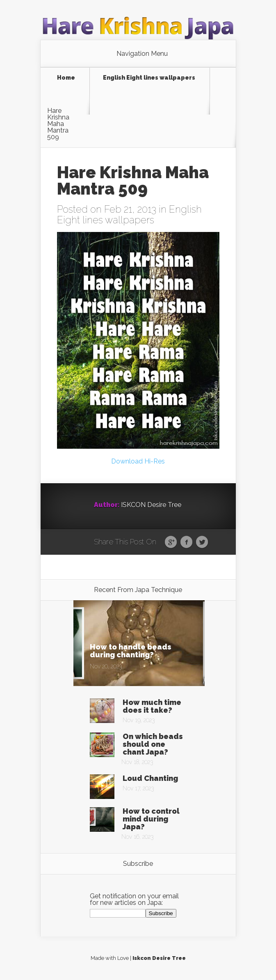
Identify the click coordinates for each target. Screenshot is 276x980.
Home (66, 78)
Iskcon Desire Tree (159, 958)
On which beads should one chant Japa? (153, 744)
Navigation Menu (142, 54)
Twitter (202, 542)
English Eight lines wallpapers (149, 78)
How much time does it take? (152, 706)
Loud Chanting (150, 778)
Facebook (186, 542)
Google (171, 542)
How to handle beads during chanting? (131, 651)
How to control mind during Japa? (151, 819)
